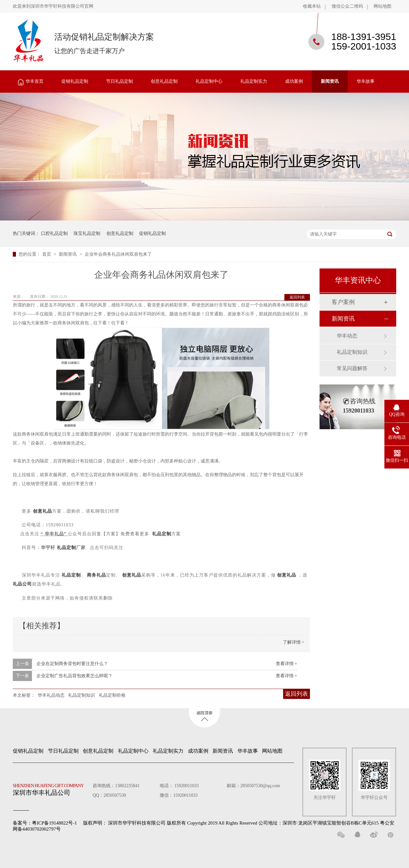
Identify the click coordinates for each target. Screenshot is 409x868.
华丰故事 (366, 81)
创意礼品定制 (164, 81)
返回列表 (297, 297)
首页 (47, 254)
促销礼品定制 (75, 81)
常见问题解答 (352, 368)
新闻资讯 (330, 81)
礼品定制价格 (112, 695)
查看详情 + (286, 664)
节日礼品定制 (120, 81)
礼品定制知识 (81, 695)
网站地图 (382, 6)
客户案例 (343, 302)
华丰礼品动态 (51, 695)
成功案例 (294, 81)
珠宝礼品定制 (87, 233)
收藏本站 (312, 6)
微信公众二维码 (347, 6)
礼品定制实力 (254, 81)
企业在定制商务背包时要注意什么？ (72, 664)
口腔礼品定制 (54, 233)
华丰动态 (347, 336)
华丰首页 (35, 81)
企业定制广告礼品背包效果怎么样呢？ (74, 676)
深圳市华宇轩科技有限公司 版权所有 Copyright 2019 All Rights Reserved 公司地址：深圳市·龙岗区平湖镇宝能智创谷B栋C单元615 (243, 823)
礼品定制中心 (209, 81)
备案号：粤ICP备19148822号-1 (45, 823)
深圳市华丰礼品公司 (51, 788)
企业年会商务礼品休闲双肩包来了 (118, 254)
